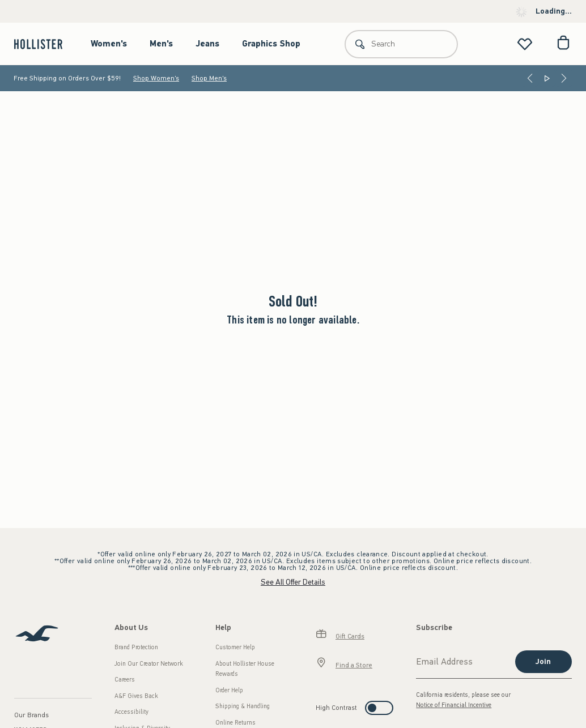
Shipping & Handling (243, 706)
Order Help (229, 690)
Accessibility (131, 712)
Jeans (207, 44)
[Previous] (530, 78)
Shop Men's (209, 78)
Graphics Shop (271, 44)
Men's (161, 44)
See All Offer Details (293, 582)
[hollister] (44, 44)
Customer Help (235, 647)
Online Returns (235, 723)
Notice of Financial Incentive (454, 705)
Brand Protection (136, 647)
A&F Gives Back (136, 696)
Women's (109, 44)
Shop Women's (156, 78)
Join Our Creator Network (149, 664)
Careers (125, 680)
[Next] (564, 78)
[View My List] (525, 44)
